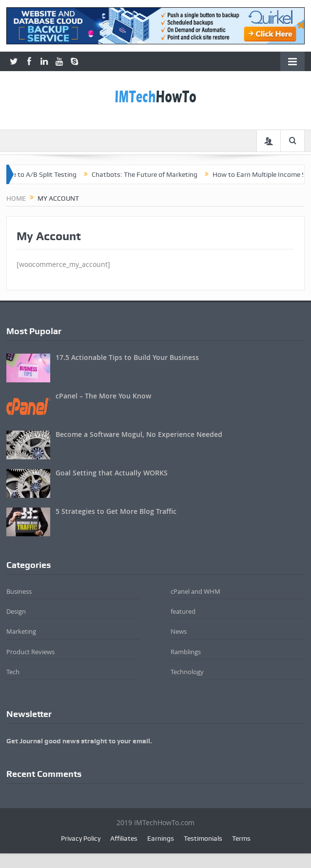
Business (19, 591)
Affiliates (124, 838)
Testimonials (203, 838)
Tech (13, 672)
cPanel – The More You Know (103, 396)
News (179, 631)
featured (183, 611)
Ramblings (186, 652)
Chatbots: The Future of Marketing (150, 174)
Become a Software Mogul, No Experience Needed (139, 434)
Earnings (161, 838)
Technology (187, 672)
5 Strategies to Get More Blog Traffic (116, 511)
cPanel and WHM (195, 591)
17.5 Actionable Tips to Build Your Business (127, 357)
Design (16, 611)
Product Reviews (30, 652)
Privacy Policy (81, 838)
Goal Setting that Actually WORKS (112, 473)
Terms (241, 838)
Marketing (21, 631)
